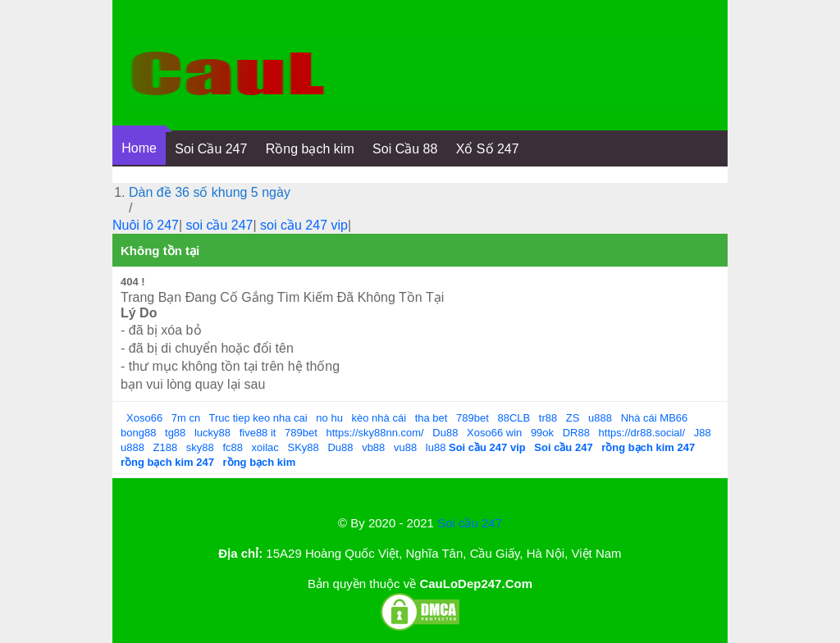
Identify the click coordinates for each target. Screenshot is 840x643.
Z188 (166, 447)
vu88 (405, 447)
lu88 (436, 447)
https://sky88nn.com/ (374, 433)
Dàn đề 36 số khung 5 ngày (210, 192)
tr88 (548, 418)
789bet (472, 418)
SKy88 (303, 447)
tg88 (175, 433)
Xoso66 (144, 418)
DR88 (576, 433)
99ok (542, 433)
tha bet (431, 418)
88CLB (514, 418)
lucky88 (212, 433)
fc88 (233, 447)
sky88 (200, 447)
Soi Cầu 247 (211, 149)
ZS (573, 418)
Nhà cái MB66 (655, 418)
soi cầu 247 (220, 225)
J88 (703, 433)
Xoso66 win (494, 433)
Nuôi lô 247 (146, 225)
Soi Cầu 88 (405, 149)
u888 (600, 418)
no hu (329, 418)
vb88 (373, 447)
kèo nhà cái (379, 418)
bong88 (138, 433)
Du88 (445, 433)
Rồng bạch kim (310, 149)
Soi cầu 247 (470, 523)
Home (139, 148)
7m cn (186, 418)
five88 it (258, 433)
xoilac (265, 447)
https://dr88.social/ (642, 433)
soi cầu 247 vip (304, 225)
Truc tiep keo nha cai (258, 418)
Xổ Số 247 (488, 149)
